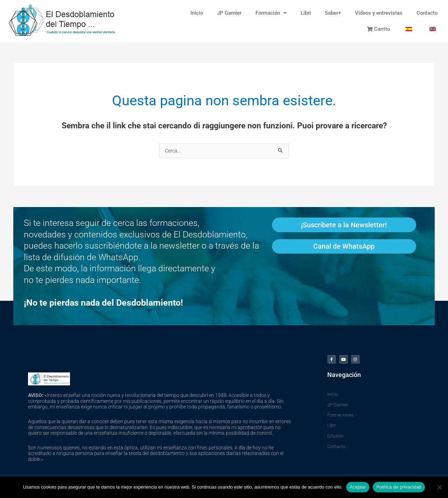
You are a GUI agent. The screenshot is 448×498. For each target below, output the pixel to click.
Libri (306, 13)
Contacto (427, 13)
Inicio (197, 13)
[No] (439, 487)
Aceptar (358, 487)
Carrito (378, 29)
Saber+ (333, 13)
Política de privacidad (399, 487)
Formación (271, 13)
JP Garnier (229, 13)
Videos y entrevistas (379, 13)
